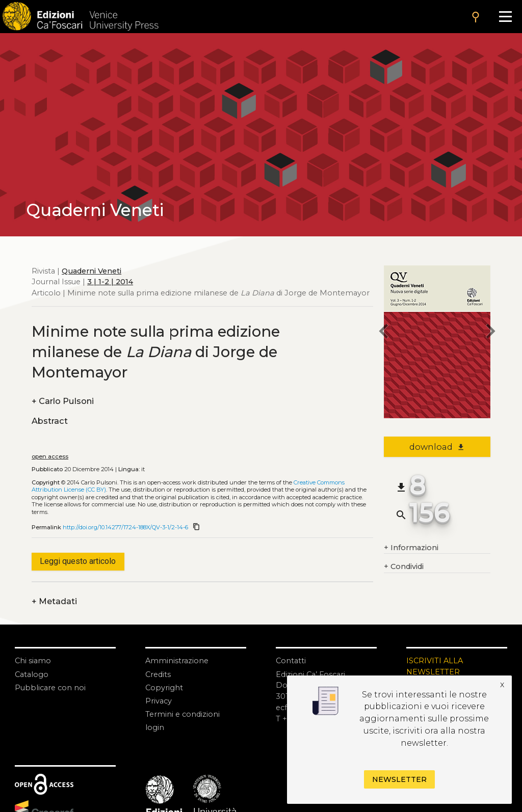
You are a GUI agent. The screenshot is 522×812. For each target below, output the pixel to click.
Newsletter (399, 779)
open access (50, 456)
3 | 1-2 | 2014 (110, 282)
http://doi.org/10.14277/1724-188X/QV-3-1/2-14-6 (125, 527)
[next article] (490, 332)
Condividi (404, 567)
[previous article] (384, 332)
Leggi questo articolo (78, 561)
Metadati (54, 602)
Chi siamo (33, 661)
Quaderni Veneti (92, 271)
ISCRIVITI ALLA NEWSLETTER (435, 666)
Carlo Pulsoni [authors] (63, 401)
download (437, 447)
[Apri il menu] (505, 17)
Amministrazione (177, 661)
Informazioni (411, 548)
